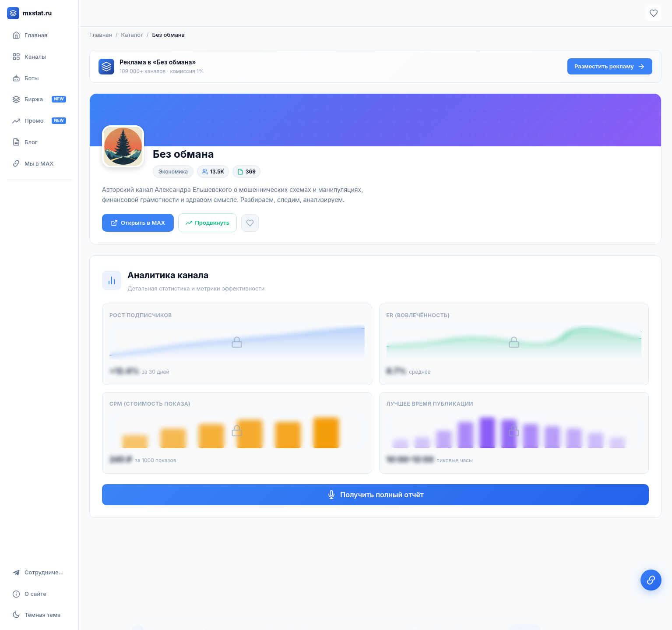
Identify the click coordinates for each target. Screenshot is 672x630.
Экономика (173, 172)
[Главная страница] (39, 35)
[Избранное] (654, 13)
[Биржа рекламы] (39, 99)
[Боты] (39, 78)
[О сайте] (39, 594)
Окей (524, 607)
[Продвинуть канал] (208, 223)
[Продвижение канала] (39, 121)
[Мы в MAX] (39, 164)
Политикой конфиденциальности (458, 607)
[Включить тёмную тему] (39, 615)
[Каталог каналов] (39, 57)
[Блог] (39, 142)
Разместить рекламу (610, 67)
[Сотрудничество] (39, 572)
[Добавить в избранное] (250, 223)
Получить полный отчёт (375, 495)
